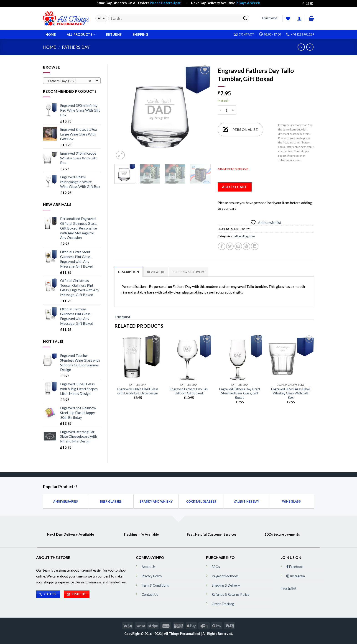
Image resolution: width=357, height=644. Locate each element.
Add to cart (235, 187)
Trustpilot (269, 18)
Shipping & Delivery (189, 272)
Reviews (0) (156, 272)
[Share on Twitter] (230, 246)
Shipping (140, 35)
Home (51, 35)
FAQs (216, 567)
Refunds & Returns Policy (230, 594)
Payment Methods (225, 576)
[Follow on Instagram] (307, 4)
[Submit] (245, 18)
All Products (81, 34)
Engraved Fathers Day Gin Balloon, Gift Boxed (189, 391)
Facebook (295, 567)
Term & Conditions (155, 585)
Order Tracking (223, 604)
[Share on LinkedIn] (255, 246)
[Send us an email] (312, 4)
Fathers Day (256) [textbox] (69, 81)
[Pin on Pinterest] (246, 246)
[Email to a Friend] (238, 246)
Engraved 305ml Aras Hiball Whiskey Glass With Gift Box (291, 393)
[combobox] (72, 81)
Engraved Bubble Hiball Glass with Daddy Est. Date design (138, 391)
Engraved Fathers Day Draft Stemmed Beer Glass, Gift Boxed (240, 393)
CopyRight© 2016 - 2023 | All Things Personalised (163, 634)
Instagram (296, 576)
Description (129, 272)
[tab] (129, 272)
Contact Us (150, 594)
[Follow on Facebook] (303, 4)
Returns (114, 35)
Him (252, 236)
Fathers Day (76, 47)
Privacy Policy (152, 576)
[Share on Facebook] (222, 246)
